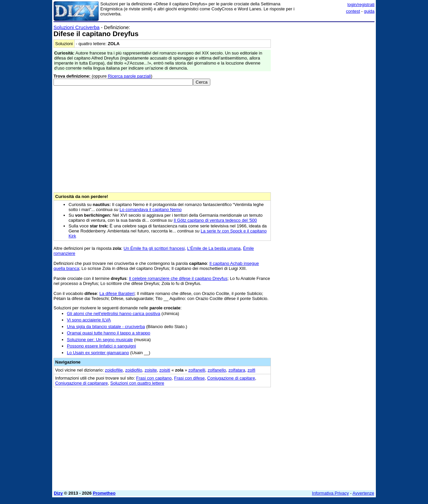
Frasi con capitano (154, 378)
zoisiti (165, 370)
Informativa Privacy (331, 493)
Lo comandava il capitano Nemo (150, 210)
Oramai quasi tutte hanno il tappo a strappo (109, 333)
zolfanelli (197, 370)
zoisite (151, 370)
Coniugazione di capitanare (82, 383)
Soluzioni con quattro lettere (137, 383)
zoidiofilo (134, 370)
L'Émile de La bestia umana (214, 248)
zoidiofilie (114, 370)
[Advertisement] (324, 125)
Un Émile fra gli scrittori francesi (154, 248)
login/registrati (361, 5)
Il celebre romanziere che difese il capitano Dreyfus (178, 278)
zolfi (251, 370)
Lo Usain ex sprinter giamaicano (98, 353)
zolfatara (237, 370)
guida (369, 11)
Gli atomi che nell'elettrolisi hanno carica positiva (114, 314)
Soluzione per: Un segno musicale (100, 340)
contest (353, 11)
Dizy (58, 493)
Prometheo (104, 493)
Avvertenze (363, 493)
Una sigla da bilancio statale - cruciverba (106, 327)
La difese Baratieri (117, 293)
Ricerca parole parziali (130, 76)
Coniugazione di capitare (231, 378)
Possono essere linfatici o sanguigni (101, 346)
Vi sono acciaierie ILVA (89, 320)
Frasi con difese (190, 378)
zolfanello (217, 370)
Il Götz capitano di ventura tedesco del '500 (215, 220)
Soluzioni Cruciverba (77, 27)
